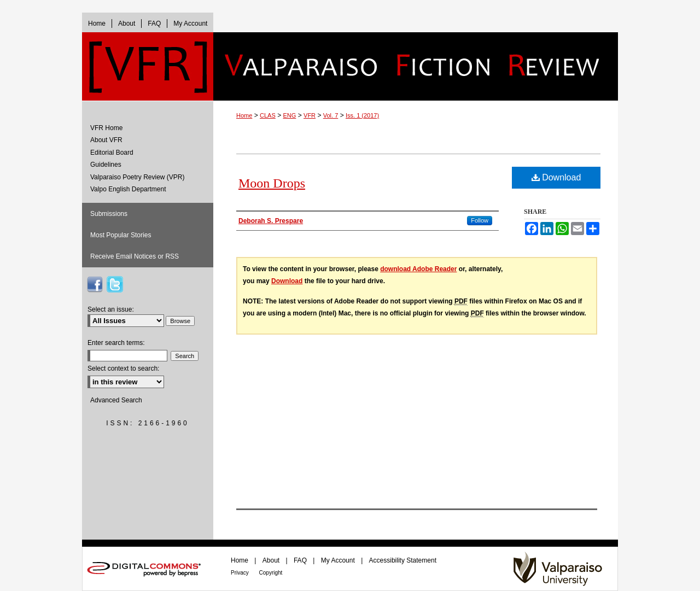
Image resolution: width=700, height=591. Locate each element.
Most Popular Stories (121, 235)
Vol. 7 (331, 115)
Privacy (241, 573)
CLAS (268, 115)
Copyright (271, 573)
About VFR (106, 140)
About (272, 560)
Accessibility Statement (403, 560)
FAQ (301, 560)
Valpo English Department (128, 189)
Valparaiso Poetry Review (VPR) (138, 177)
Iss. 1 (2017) (362, 115)
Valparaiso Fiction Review (416, 66)
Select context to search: (123, 368)
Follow (480, 220)
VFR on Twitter (115, 284)
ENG (290, 115)
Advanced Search (116, 400)
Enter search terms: (116, 343)
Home (244, 115)
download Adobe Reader (418, 269)
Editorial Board (112, 153)
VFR (310, 115)
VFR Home (106, 128)
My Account (339, 560)
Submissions (109, 214)
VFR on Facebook (95, 284)
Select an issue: (111, 309)
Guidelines (106, 165)
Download (556, 177)
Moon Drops (272, 183)
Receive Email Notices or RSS (135, 256)
